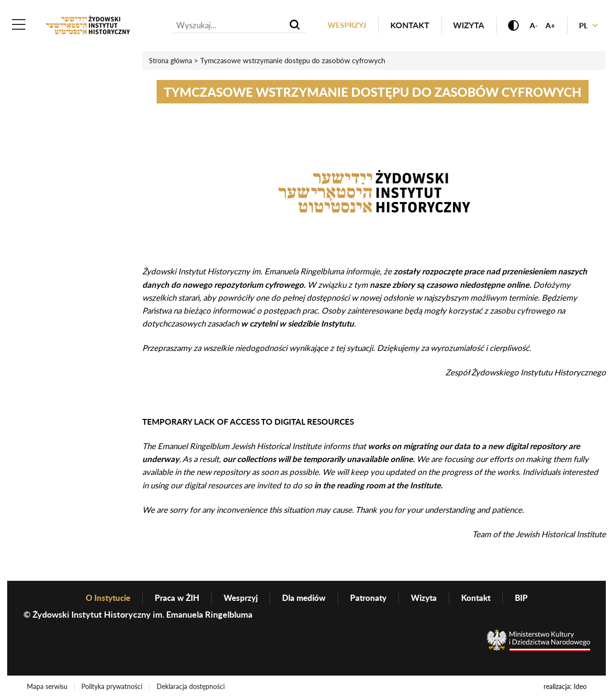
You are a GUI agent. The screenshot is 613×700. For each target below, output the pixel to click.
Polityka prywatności (113, 687)
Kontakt (404, 26)
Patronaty (372, 598)
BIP (530, 598)
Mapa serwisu (48, 687)
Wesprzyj (341, 26)
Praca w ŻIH (173, 598)
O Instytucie (101, 598)
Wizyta (463, 26)
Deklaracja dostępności (193, 687)
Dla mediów (305, 598)
